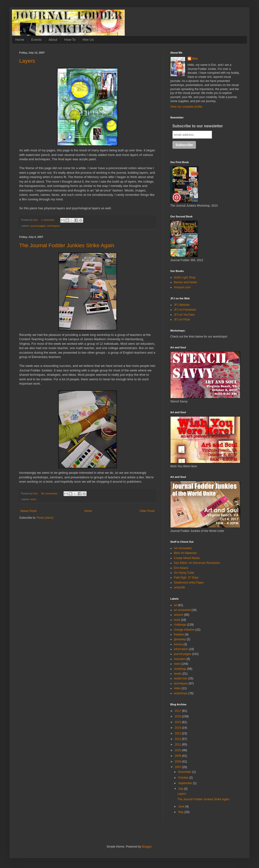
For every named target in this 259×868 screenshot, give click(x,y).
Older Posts (147, 511)
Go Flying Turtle (184, 573)
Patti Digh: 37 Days (186, 578)
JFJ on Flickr (182, 320)
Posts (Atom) (45, 518)
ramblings (180, 669)
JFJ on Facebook (185, 310)
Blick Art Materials (185, 553)
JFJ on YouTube (184, 315)
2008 (178, 762)
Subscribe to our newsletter (198, 126)
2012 (178, 739)
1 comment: (48, 220)
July (181, 789)
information (181, 649)
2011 (178, 745)
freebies (179, 634)
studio (178, 674)
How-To (70, 40)
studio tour (181, 678)
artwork (179, 615)
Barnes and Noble (185, 282)
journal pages (38, 226)
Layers (27, 61)
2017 (178, 711)
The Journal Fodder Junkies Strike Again (67, 245)
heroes (178, 644)
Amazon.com (182, 287)
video (177, 688)
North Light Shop (185, 277)
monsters (180, 659)
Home (20, 40)
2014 (178, 728)
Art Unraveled (183, 548)
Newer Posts (29, 511)
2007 (178, 767)
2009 (178, 756)
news (33, 499)
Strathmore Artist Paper (189, 583)
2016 (178, 716)
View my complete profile (186, 107)
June (182, 806)
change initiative (184, 630)
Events (36, 40)
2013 (178, 733)
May (181, 812)
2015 (178, 722)
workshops (181, 693)
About (53, 40)
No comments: (50, 493)
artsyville (180, 587)
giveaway (180, 639)
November (185, 772)
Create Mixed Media (187, 558)
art (176, 605)
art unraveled (182, 610)
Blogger (147, 847)
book (177, 620)
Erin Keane (181, 568)
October (184, 778)
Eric (195, 59)
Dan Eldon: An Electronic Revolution (197, 563)
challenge (180, 625)
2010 (178, 750)
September (186, 783)
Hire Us (88, 40)
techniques (53, 226)
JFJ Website (182, 305)
